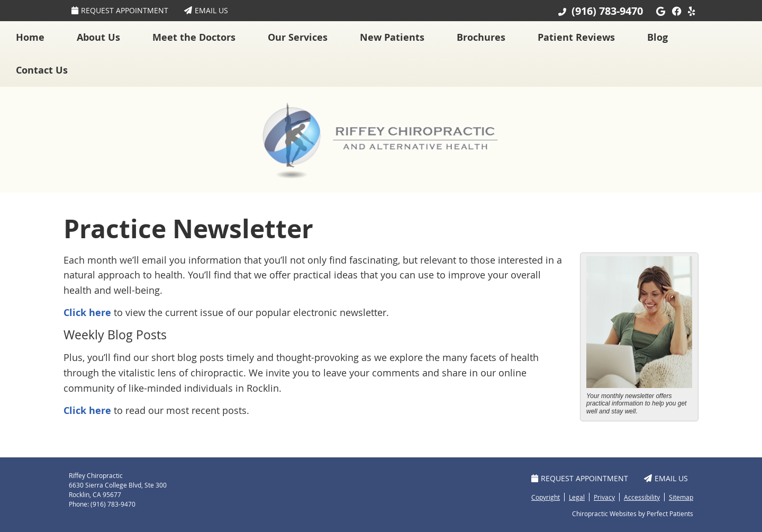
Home (30, 37)
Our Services (298, 37)
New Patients (392, 37)
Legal (577, 497)
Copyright (546, 497)
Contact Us (42, 70)
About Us (98, 37)
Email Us (206, 10)
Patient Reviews (576, 37)
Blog (657, 37)
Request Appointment (120, 10)
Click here (87, 313)
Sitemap (681, 497)
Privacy (604, 497)
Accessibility (642, 497)
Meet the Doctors (194, 37)
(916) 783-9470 (607, 11)
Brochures (481, 37)
